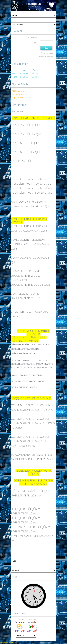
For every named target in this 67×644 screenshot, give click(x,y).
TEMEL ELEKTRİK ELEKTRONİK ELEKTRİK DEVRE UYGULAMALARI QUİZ (31, 244)
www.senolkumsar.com (8, 642)
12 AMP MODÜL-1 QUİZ (26, 125)
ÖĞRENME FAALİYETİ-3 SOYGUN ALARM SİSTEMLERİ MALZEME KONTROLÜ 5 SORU (31, 441)
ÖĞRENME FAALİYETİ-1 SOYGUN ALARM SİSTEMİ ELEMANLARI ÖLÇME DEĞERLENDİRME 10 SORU (30, 349)
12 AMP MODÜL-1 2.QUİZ (27, 134)
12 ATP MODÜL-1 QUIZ (25, 143)
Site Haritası (17, 111)
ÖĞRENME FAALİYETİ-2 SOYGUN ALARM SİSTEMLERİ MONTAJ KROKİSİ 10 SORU (33, 423)
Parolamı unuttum (47, 53)
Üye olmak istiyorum (46, 56)
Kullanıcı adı (33, 38)
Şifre (36, 43)
